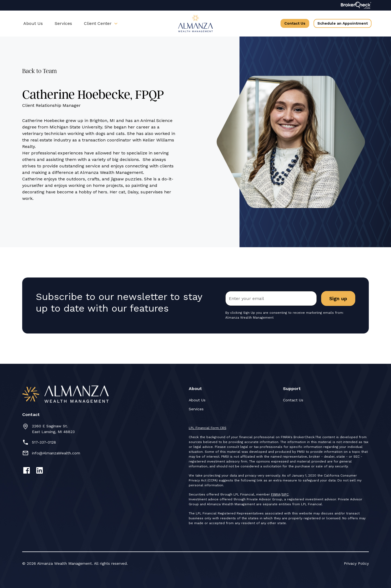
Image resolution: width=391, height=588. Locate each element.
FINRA (276, 494)
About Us (33, 23)
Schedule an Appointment (343, 23)
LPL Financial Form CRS (208, 428)
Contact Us (295, 23)
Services (63, 23)
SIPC (285, 494)
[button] (101, 24)
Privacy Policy (356, 563)
